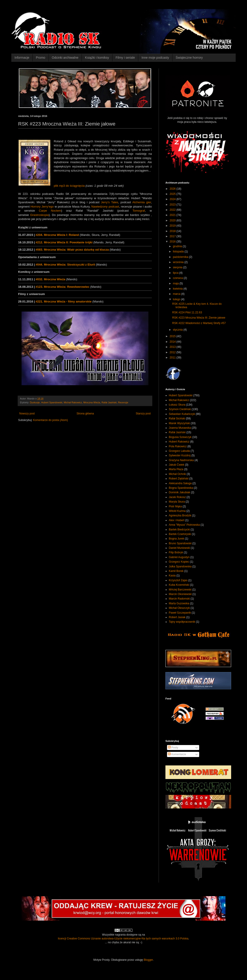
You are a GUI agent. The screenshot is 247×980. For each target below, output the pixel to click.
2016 (173, 242)
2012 (173, 352)
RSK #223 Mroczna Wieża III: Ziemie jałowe (199, 318)
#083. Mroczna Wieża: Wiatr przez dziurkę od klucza (72, 250)
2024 (173, 199)
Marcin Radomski (179, 599)
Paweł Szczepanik (180, 613)
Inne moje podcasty (155, 58)
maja (176, 283)
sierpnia (178, 267)
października (181, 257)
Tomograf (139, 211)
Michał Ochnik (177, 474)
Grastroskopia (39, 215)
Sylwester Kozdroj (180, 455)
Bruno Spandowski (180, 543)
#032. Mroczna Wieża (50, 279)
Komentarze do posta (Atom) (50, 420)
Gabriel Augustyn (179, 557)
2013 (173, 347)
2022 (173, 210)
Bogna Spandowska (181, 488)
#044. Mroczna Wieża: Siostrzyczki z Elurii (65, 265)
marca (177, 294)
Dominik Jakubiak (179, 492)
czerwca (178, 278)
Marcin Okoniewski (180, 594)
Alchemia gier (142, 202)
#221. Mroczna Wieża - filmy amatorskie (64, 301)
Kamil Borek (176, 571)
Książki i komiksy (97, 58)
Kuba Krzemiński (179, 585)
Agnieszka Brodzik (180, 515)
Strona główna (85, 414)
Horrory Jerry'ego (42, 207)
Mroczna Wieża (92, 402)
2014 (173, 342)
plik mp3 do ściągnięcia (69, 186)
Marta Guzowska (179, 603)
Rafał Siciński (177, 419)
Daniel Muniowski (179, 548)
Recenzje (123, 402)
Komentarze (177, 754)
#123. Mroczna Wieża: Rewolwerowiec (62, 287)
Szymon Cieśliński (180, 409)
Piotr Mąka (175, 506)
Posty (173, 748)
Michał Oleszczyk (179, 608)
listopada (179, 252)
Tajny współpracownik (182, 622)
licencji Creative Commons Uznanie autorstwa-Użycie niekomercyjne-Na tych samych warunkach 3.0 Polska (123, 939)
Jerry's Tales (110, 202)
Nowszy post (27, 414)
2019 (173, 226)
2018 (173, 231)
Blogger (148, 960)
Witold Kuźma (177, 511)
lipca (176, 273)
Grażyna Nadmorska (181, 460)
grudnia (178, 246)
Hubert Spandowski (52, 402)
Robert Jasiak (177, 617)
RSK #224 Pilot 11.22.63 (187, 312)
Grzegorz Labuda (179, 451)
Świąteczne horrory (189, 58)
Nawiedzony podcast (105, 207)
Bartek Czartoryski (180, 534)
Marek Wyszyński (179, 423)
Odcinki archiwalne (65, 58)
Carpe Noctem (50, 211)
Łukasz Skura (177, 405)
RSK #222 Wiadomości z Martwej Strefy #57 (199, 323)
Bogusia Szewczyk (180, 437)
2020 (173, 220)
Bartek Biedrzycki (179, 530)
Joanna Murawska (180, 428)
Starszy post (143, 414)
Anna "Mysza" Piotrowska (184, 525)
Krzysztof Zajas (178, 580)
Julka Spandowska (180, 566)
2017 (173, 236)
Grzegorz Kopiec (179, 562)
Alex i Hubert (177, 520)
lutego (177, 299)
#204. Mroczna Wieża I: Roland (57, 235)
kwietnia (178, 289)
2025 (173, 194)
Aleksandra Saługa (180, 483)
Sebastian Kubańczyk (182, 414)
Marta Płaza (176, 469)
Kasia (172, 576)
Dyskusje (35, 402)
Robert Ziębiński (179, 479)
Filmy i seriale (125, 58)
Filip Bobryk (176, 552)
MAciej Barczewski (180, 590)
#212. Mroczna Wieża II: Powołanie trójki (64, 242)
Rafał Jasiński (109, 402)
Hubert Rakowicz (179, 442)
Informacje (22, 58)
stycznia (178, 330)
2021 (173, 215)
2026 (173, 189)
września (179, 262)
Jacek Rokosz (177, 497)
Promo (40, 58)
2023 (173, 205)
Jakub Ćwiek (177, 465)
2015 (173, 336)
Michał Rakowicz (73, 402)
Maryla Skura (177, 502)
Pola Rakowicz (178, 446)
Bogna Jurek (176, 539)
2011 (173, 358)
